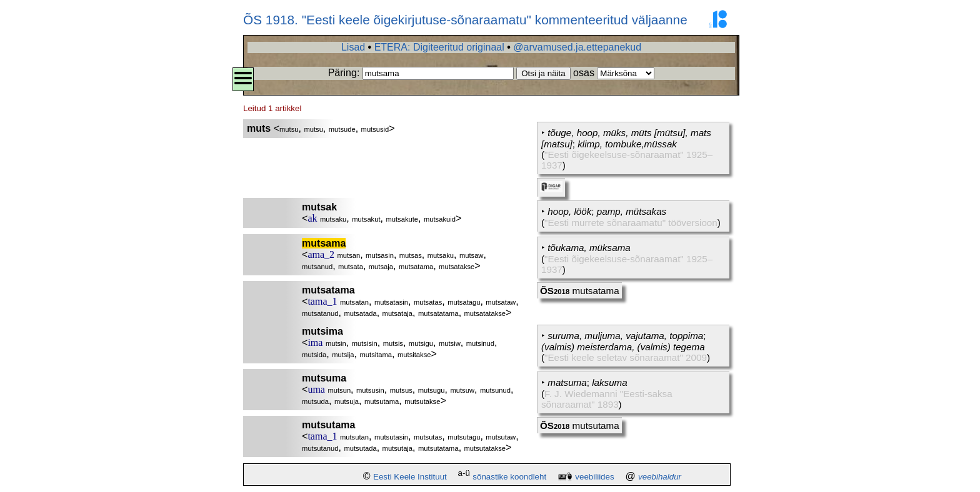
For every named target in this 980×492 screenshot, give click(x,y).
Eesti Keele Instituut (410, 477)
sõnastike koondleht (509, 477)
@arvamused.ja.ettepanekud (577, 47)
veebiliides (594, 477)
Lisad (353, 47)
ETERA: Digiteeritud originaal (439, 47)
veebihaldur (660, 477)
